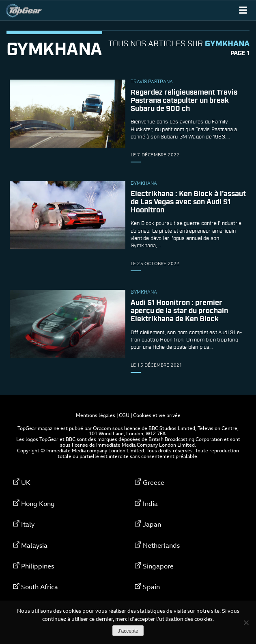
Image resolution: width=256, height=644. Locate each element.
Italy (28, 524)
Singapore (158, 566)
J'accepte (128, 631)
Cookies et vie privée (157, 415)
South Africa (40, 587)
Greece (154, 482)
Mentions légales (96, 415)
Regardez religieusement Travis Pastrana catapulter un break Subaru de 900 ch (184, 101)
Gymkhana (144, 184)
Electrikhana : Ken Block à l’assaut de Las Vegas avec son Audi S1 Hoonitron (188, 202)
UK (26, 482)
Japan (152, 524)
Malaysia (34, 545)
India (150, 504)
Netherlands (161, 545)
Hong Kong (38, 504)
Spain (151, 587)
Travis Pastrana (152, 82)
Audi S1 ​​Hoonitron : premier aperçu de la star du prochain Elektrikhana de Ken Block (179, 311)
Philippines (38, 566)
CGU (124, 415)
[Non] (246, 622)
